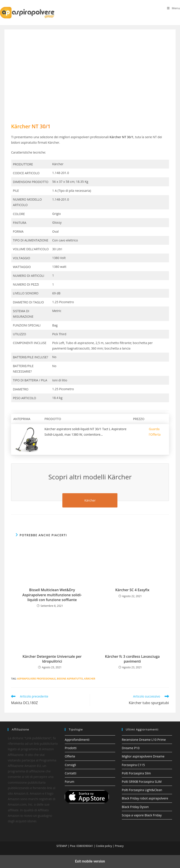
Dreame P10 (131, 748)
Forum (70, 782)
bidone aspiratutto (70, 679)
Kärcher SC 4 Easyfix (132, 590)
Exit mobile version (90, 861)
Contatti (71, 773)
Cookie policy (104, 846)
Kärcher (90, 679)
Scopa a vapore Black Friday (142, 815)
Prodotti (71, 748)
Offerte (70, 756)
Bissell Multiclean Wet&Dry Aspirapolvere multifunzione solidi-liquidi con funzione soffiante (52, 595)
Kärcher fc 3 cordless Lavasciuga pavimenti (132, 659)
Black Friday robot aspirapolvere (145, 798)
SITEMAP (62, 846)
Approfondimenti (77, 740)
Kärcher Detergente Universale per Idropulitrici (52, 659)
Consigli (70, 765)
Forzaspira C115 (133, 765)
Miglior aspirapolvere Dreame (143, 756)
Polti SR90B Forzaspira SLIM (142, 782)
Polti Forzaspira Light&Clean (142, 790)
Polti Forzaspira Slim (136, 773)
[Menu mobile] (174, 8)
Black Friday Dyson (135, 807)
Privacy (119, 846)
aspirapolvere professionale (36, 679)
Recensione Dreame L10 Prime (144, 740)
